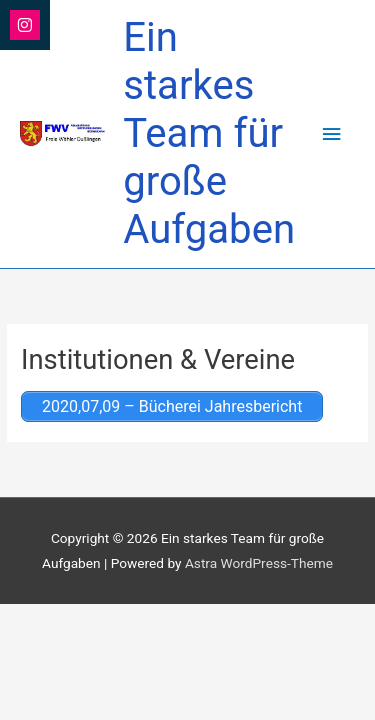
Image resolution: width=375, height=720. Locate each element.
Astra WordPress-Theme (259, 563)
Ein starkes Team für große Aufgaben (209, 134)
